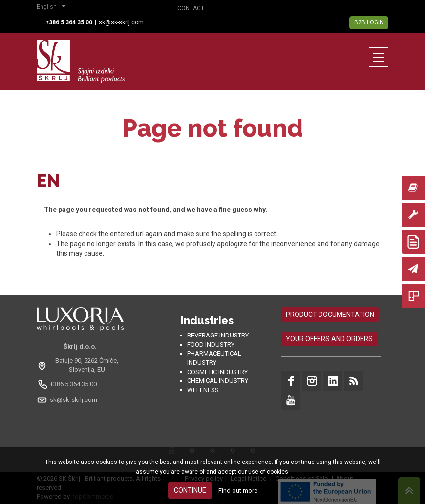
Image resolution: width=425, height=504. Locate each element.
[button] (53, 8)
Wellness (203, 390)
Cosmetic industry (217, 372)
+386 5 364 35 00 (73, 384)
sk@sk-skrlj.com (121, 22)
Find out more (238, 491)
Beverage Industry (218, 335)
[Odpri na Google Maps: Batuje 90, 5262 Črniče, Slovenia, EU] (80, 365)
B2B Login (369, 22)
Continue (190, 490)
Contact (191, 8)
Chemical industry (218, 381)
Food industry (211, 345)
